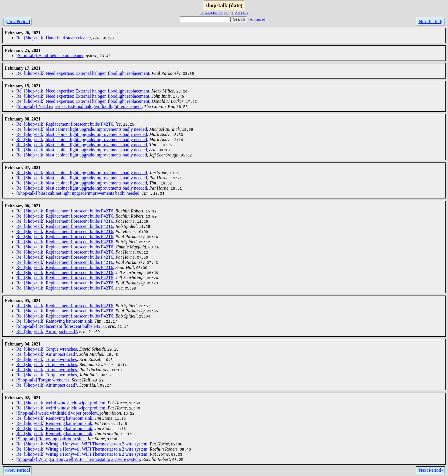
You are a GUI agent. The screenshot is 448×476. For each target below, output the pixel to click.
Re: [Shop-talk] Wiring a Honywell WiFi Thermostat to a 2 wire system (82, 444)
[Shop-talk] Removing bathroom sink (51, 439)
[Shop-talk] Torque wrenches (43, 380)
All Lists (241, 13)
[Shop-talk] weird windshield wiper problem (57, 413)
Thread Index (211, 13)
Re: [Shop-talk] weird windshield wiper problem (61, 403)
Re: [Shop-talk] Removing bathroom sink (54, 321)
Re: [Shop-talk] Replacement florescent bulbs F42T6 (65, 124)
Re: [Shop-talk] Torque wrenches (47, 349)
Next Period (430, 22)
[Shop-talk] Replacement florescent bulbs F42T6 (61, 326)
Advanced (257, 19)
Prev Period (18, 22)
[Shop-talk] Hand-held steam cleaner (50, 56)
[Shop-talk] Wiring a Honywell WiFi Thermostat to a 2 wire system (78, 459)
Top (229, 13)
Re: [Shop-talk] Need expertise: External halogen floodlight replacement (83, 73)
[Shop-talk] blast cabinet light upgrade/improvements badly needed (78, 193)
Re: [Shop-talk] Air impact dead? (47, 331)
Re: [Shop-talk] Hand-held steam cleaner (54, 38)
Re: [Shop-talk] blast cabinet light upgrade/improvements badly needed (82, 129)
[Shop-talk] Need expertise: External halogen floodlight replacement (79, 106)
